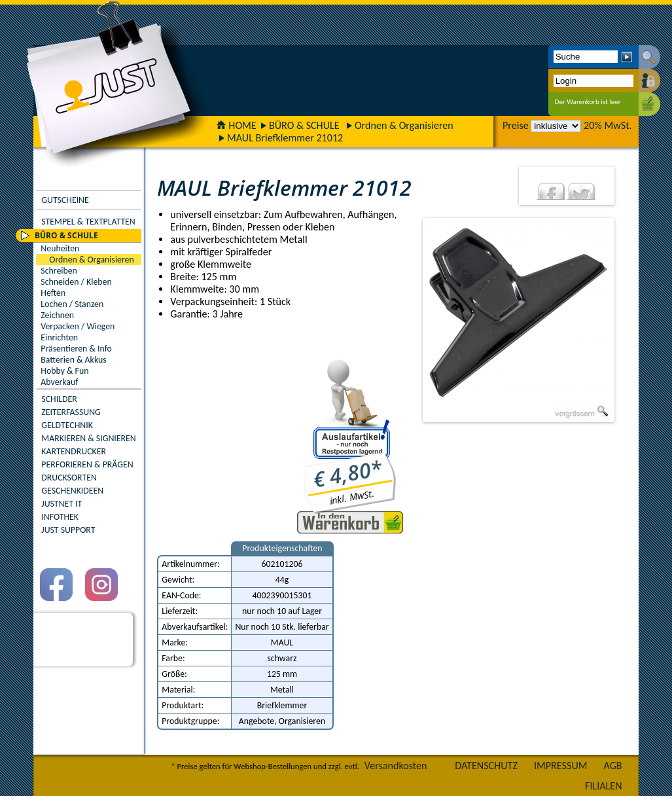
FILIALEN (604, 786)
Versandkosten (396, 766)
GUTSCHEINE (65, 200)
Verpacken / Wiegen (78, 326)
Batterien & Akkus (73, 360)
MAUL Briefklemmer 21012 (285, 138)
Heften (53, 293)
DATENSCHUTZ (486, 766)
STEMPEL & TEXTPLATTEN (88, 222)
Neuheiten (60, 248)
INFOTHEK (60, 517)
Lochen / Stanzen (72, 304)
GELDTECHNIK (67, 425)
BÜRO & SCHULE (304, 125)
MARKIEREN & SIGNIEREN (88, 438)
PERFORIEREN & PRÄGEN (87, 464)
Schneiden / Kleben (76, 282)
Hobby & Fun (64, 371)
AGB (613, 766)
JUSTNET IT (62, 504)
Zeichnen (57, 315)
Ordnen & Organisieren (404, 125)
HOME (236, 125)
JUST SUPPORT (68, 530)
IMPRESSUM (561, 766)
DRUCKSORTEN (69, 478)
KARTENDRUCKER (74, 451)
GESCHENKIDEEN (72, 491)
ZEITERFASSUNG (71, 412)
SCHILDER (59, 399)
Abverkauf (59, 382)
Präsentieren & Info (76, 349)
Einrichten (59, 337)
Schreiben (59, 271)
